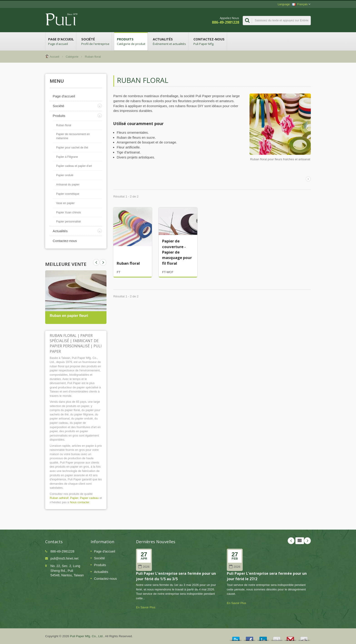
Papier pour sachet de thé (72, 148)
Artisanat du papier (68, 185)
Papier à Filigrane (67, 157)
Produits (131, 41)
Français (300, 4)
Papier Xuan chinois (68, 212)
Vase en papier (65, 203)
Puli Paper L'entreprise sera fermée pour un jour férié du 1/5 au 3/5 (176, 576)
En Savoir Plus (146, 607)
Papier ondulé (65, 175)
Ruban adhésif (59, 498)
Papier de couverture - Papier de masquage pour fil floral (177, 252)
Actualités (169, 41)
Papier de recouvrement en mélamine (73, 136)
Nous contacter (80, 502)
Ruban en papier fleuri (69, 316)
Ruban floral (64, 125)
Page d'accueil (61, 41)
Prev (103, 262)
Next (96, 262)
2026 (144, 567)
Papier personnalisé (68, 222)
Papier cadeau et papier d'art (74, 166)
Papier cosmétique (68, 194)
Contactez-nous (209, 41)
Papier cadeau (89, 498)
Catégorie (72, 57)
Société (95, 41)
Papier (74, 498)
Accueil (54, 57)
